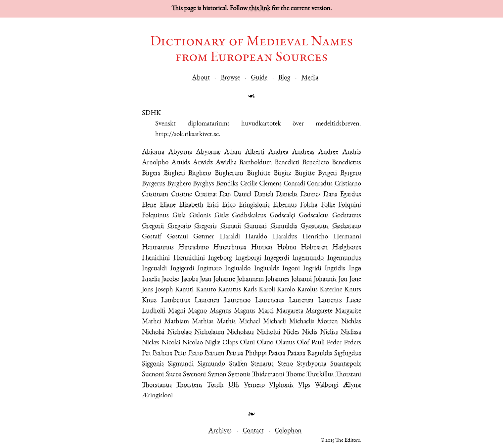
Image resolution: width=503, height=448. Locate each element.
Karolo (286, 290)
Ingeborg (220, 258)
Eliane (168, 205)
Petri (180, 353)
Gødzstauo (347, 226)
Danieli (264, 195)
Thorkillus (320, 375)
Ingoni (291, 269)
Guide (259, 78)
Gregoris (206, 226)
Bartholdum (255, 163)
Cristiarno (348, 184)
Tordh (215, 385)
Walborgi (327, 385)
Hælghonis (347, 248)
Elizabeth (191, 205)
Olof (303, 343)
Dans (330, 195)
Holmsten (314, 248)
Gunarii (231, 226)
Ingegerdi (277, 258)
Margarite (348, 311)
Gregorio (179, 226)
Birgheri (174, 173)
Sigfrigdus (348, 353)
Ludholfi (154, 311)
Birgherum (229, 173)
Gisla (179, 216)
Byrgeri (327, 173)
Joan (206, 279)
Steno (285, 364)
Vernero (254, 385)
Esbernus (285, 205)
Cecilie (249, 184)
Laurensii (301, 300)
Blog (284, 78)
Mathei (152, 322)
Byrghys (204, 184)
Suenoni (153, 375)
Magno (197, 311)
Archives (220, 431)
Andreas (303, 152)
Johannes (277, 279)
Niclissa (351, 332)
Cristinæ (206, 195)
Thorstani (348, 375)
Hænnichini (189, 258)
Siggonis (153, 364)
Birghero (200, 173)
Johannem (250, 279)
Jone (355, 279)
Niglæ (212, 343)
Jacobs (190, 279)
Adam (233, 152)
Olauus (285, 343)
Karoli (267, 290)
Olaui (247, 343)
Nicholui (269, 332)
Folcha (309, 205)
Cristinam (155, 195)
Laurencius (270, 300)
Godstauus (347, 216)
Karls (250, 290)
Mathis (226, 322)
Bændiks (227, 184)
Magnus (221, 311)
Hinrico (262, 248)
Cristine (182, 195)
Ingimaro (210, 269)
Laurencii (207, 300)
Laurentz (330, 300)
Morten (328, 322)
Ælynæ (352, 385)
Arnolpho (155, 163)
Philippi (256, 353)
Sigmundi (181, 364)
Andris (352, 152)
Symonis (239, 375)
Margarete (319, 311)
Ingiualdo (238, 269)
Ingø (355, 269)
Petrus (235, 353)
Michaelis (302, 322)
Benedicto (316, 163)
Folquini (350, 205)
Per (146, 353)
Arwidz (203, 163)
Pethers (162, 353)
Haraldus (285, 237)
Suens (174, 375)
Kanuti (184, 290)
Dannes (311, 195)
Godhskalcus (249, 216)
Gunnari (255, 226)
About (201, 78)
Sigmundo (211, 364)
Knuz (149, 300)
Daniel (242, 195)
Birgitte (305, 173)
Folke (328, 205)
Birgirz (282, 173)
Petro (196, 353)
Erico (229, 205)
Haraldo (256, 237)
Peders (352, 343)
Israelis (151, 279)
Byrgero (351, 173)
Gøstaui (178, 237)
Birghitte (259, 173)
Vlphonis (281, 385)
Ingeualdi (154, 269)
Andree (328, 152)
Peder (334, 343)
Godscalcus (314, 216)
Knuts (353, 290)
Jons (148, 290)
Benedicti (287, 163)
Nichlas (351, 322)
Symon (217, 375)
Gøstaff (152, 237)
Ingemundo (308, 258)
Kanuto (206, 290)
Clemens (270, 184)
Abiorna (153, 152)
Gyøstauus (315, 226)
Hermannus (158, 248)
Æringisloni (157, 396)
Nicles (291, 332)
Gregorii (153, 226)
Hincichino (194, 248)
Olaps (230, 343)
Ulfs (234, 385)
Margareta (290, 311)
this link (260, 9)
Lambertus (176, 300)
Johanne (224, 279)
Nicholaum (209, 332)
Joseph (164, 290)
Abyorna (180, 152)
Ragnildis (320, 353)
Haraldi (230, 237)
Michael (250, 322)
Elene (149, 205)
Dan (225, 195)
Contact (253, 431)
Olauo (265, 343)
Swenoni (194, 375)
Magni (177, 311)
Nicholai (153, 332)
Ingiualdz (267, 269)
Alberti (255, 152)
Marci (266, 311)
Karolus (307, 290)
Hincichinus (230, 248)
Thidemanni (268, 375)
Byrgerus (154, 184)
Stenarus (262, 364)
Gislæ (222, 216)
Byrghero (179, 184)
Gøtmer (204, 237)
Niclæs (151, 343)
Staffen (238, 364)
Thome (296, 375)
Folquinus (155, 216)
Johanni (301, 279)
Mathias (203, 322)
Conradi (294, 184)
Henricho (315, 237)
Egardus (351, 195)
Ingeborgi (248, 258)
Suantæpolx (346, 364)
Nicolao (193, 343)
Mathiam (177, 322)
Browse (230, 78)
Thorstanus (157, 385)
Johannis (325, 279)
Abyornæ (208, 152)
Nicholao (180, 332)
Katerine (331, 290)
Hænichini (156, 258)
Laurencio (237, 300)
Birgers (151, 173)
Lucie (354, 300)
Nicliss (329, 332)
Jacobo (171, 279)
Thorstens (189, 385)
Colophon (288, 431)
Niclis (310, 332)
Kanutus (229, 290)
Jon (343, 279)
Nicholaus (240, 332)
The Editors (347, 441)
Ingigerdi (182, 269)
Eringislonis (254, 205)
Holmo (287, 248)
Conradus (320, 184)
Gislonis (200, 216)
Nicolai (171, 343)
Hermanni (347, 237)
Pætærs (296, 353)
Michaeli (274, 322)
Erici (213, 205)
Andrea (278, 152)
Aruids (181, 163)
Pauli (318, 343)
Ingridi (312, 269)
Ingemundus (344, 258)
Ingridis (335, 269)
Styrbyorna (312, 364)
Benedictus (346, 163)
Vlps (304, 385)
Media (310, 78)
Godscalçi (282, 216)
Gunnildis (284, 226)
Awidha (226, 163)
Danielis (287, 195)
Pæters (277, 353)
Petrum (214, 353)
